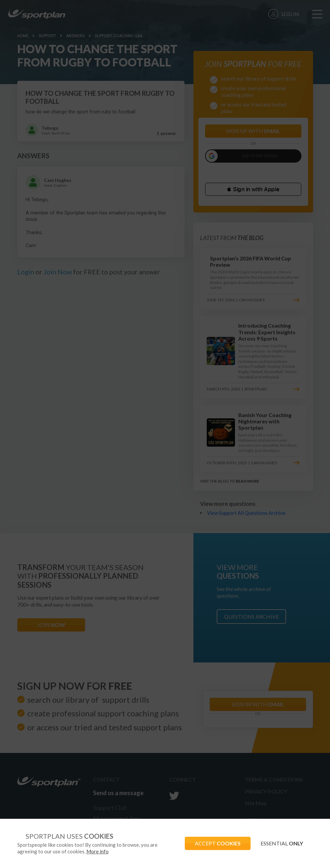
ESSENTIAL (282, 843)
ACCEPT (218, 843)
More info (98, 851)
